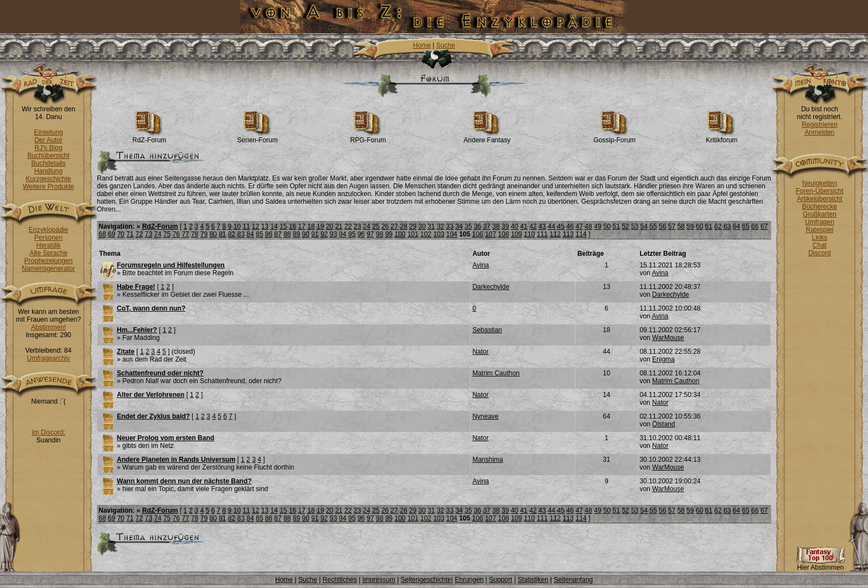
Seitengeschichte (426, 580)
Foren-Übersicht (819, 191)
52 (625, 226)
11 (246, 226)
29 (413, 226)
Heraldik (48, 245)
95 (352, 234)
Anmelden (819, 132)
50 (607, 226)
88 (287, 234)
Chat (820, 245)
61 (709, 226)
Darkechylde (491, 287)
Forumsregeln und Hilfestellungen (171, 265)
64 (737, 226)
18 (311, 226)
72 (139, 234)
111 (542, 234)
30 (422, 226)
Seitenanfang (573, 580)
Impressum (378, 580)
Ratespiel (819, 230)
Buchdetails (48, 163)
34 (459, 226)
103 (439, 234)
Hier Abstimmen (820, 564)
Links (819, 238)
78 (195, 234)
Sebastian (487, 330)
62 (718, 226)
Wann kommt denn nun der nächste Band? (184, 481)
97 (370, 234)
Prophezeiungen (48, 261)
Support (500, 580)
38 (496, 226)
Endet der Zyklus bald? (153, 416)
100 (400, 234)
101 (413, 234)
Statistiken (533, 580)
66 (755, 226)
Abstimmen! (48, 327)
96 (361, 234)
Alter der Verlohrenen (151, 395)
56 (662, 226)
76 (176, 234)
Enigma (663, 359)
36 (477, 226)
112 (555, 234)
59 (690, 226)
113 (568, 234)
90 (305, 234)
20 (330, 226)
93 (334, 234)
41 (523, 226)
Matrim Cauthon (496, 373)
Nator (480, 352)
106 (478, 234)
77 (185, 234)
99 (389, 234)
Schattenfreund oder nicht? (160, 373)
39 (505, 226)
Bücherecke (820, 207)
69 (112, 234)
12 (255, 226)
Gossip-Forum (614, 137)
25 (376, 226)
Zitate (126, 352)
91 (315, 234)
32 (440, 226)
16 (293, 226)
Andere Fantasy (487, 137)
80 (213, 234)
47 (579, 226)
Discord (820, 253)
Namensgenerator (48, 269)
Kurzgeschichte (48, 179)
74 (157, 234)
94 (342, 234)
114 (581, 234)
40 (515, 226)
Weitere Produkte (48, 187)
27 (394, 226)
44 (552, 226)
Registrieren (820, 125)
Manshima (487, 460)
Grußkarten (820, 214)
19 (320, 226)
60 (699, 226)
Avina (480, 265)
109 (516, 234)
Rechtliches (340, 580)
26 (385, 226)
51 (616, 226)
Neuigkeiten (820, 183)
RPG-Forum (368, 137)
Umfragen (820, 222)
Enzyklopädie (48, 230)
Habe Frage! (136, 287)
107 (490, 234)
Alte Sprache (48, 253)
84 (250, 234)
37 (487, 226)
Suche (446, 45)
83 (241, 234)
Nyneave (485, 416)
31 (431, 226)
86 (269, 234)
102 (426, 234)
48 (588, 226)
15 (283, 226)
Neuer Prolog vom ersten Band (166, 438)
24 (366, 226)
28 (403, 226)
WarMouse (668, 338)
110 (529, 234)
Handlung (48, 171)
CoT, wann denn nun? (151, 308)
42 (533, 226)
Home (422, 45)
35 (468, 226)
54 (644, 226)
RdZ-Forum (149, 137)
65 (745, 226)
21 (339, 226)
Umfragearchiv (48, 358)
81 (222, 234)
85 (259, 234)
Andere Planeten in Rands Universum (176, 460)
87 (278, 234)
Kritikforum (722, 137)
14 (274, 226)
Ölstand (663, 424)
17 (302, 226)
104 (452, 234)
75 (167, 234)
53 (635, 226)
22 (348, 226)
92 (324, 234)
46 (570, 226)
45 (560, 226)
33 (450, 226)
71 (130, 234)
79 (204, 234)
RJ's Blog (48, 148)
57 (672, 226)
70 (120, 234)
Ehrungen (469, 580)
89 (296, 234)
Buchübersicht (48, 156)
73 (149, 234)
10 (237, 226)
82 (232, 234)
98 (379, 234)
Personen (48, 238)
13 (265, 226)
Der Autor (48, 140)
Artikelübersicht (819, 199)
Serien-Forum (257, 137)
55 (653, 226)
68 (102, 234)
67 (764, 226)
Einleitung (48, 132)
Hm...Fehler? (137, 330)
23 (357, 226)
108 (504, 234)
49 (598, 226)
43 (542, 226)
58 (681, 226)
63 (727, 226)
